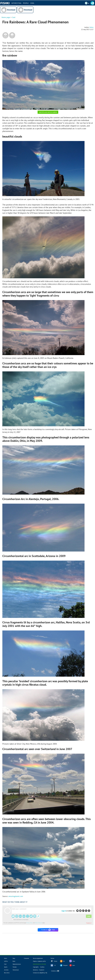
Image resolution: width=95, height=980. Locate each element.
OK (64, 961)
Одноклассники (17, 964)
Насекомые (16, 970)
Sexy (14, 958)
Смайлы (42, 967)
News (6, 958)
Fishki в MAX (48, 930)
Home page (6, 17)
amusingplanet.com (16, 896)
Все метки (7, 973)
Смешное (26, 958)
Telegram (65, 965)
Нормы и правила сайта (39, 961)
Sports (6, 967)
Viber (74, 961)
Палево (15, 967)
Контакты (35, 970)
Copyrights (36, 967)
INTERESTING (16, 3)
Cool (32, 3)
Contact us (55, 971)
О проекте (41, 970)
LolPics (6, 961)
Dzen (74, 965)
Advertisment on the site (39, 964)
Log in (64, 911)
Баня (14, 961)
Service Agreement (38, 958)
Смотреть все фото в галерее (48, 112)
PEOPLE (26, 3)
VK (55, 965)
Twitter (56, 961)
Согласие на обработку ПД (40, 973)
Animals (6, 970)
